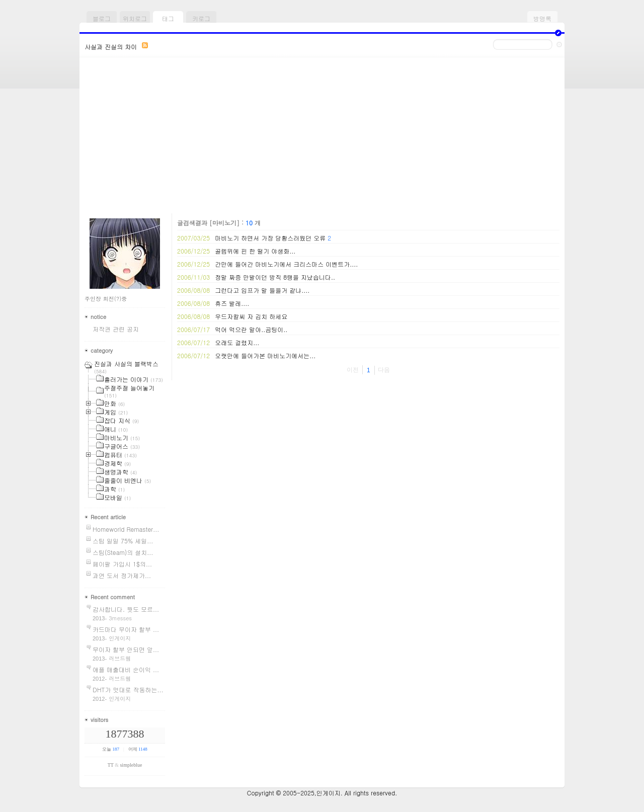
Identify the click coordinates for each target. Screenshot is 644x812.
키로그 (201, 18)
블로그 (102, 18)
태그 (168, 18)
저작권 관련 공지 (116, 329)
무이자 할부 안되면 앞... (126, 649)
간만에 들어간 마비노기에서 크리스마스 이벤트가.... (286, 264)
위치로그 (135, 18)
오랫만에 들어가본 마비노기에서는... (265, 355)
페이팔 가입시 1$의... (122, 564)
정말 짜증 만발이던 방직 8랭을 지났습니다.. (275, 277)
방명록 (542, 18)
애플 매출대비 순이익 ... (126, 669)
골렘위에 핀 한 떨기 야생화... (255, 251)
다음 (384, 370)
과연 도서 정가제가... (122, 575)
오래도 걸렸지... (237, 342)
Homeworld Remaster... (126, 529)
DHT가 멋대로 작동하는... (128, 689)
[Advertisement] (322, 138)
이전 (353, 370)
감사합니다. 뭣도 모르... (126, 609)
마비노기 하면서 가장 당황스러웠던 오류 (270, 238)
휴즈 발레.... (232, 303)
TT (111, 765)
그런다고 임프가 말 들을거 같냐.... (262, 290)
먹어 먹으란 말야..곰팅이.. (251, 329)
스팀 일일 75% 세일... (123, 541)
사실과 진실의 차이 (111, 47)
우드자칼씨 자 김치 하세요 (251, 316)
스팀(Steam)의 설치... (123, 552)
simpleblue (131, 765)
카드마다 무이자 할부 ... (126, 629)
